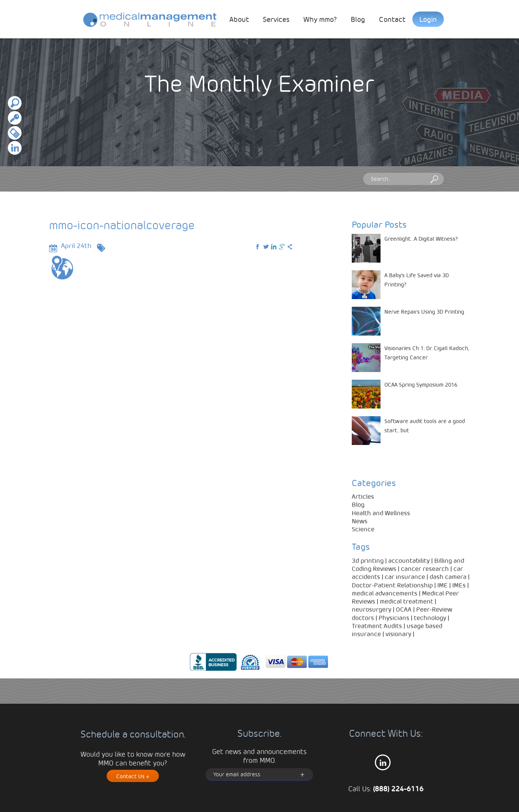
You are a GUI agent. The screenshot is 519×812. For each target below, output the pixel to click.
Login (428, 19)
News (360, 521)
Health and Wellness (381, 513)
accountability (409, 560)
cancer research (425, 568)
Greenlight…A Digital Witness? (421, 238)
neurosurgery (372, 609)
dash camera (448, 576)
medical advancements (385, 593)
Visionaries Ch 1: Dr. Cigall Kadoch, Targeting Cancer (427, 352)
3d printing (368, 560)
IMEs (459, 585)
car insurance (405, 576)
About (239, 19)
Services (276, 19)
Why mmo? (320, 19)
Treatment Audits (377, 626)
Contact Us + (133, 776)
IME (442, 585)
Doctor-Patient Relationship (392, 585)
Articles (363, 496)
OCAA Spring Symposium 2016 (421, 384)
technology (430, 618)
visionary (398, 634)
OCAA (404, 609)
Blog (358, 19)
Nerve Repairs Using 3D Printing (424, 311)
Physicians (394, 618)
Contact (392, 19)
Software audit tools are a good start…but (425, 425)
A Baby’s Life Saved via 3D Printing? (417, 279)
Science (363, 529)
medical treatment (406, 601)
